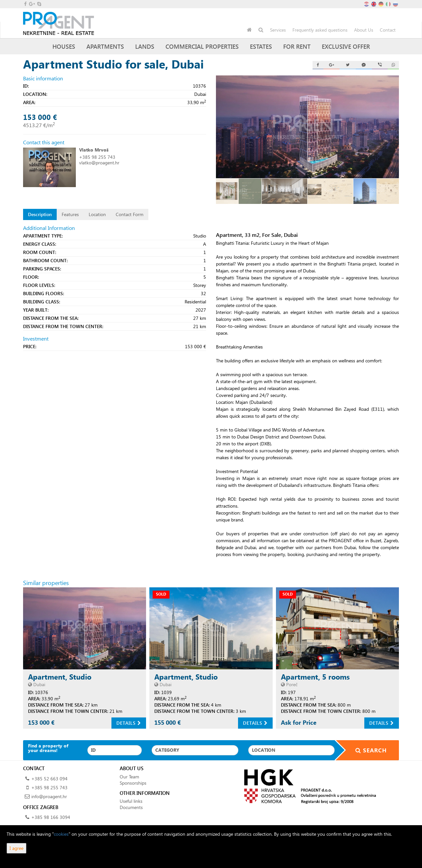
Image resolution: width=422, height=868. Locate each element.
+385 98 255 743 (97, 157)
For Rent (297, 46)
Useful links (131, 801)
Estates (261, 46)
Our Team (129, 777)
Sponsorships (133, 783)
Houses (64, 46)
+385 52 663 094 (49, 779)
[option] (239, 191)
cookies (61, 834)
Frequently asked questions (320, 30)
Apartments (105, 46)
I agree (16, 848)
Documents (131, 807)
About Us (364, 30)
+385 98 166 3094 (51, 817)
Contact (388, 30)
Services (278, 30)
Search (367, 750)
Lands (145, 46)
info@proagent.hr (49, 796)
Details (129, 723)
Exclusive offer (346, 46)
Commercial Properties (202, 46)
